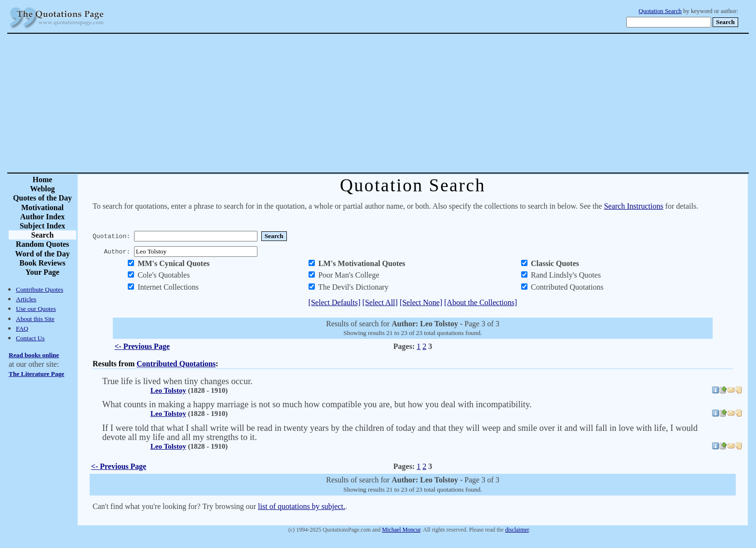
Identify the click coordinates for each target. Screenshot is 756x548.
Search (43, 235)
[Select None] (421, 302)
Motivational (42, 207)
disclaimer (517, 530)
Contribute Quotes (40, 289)
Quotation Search (660, 11)
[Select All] (380, 302)
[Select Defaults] (335, 302)
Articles (26, 299)
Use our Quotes (36, 309)
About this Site (35, 319)
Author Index (43, 217)
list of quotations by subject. (302, 506)
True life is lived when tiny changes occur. (177, 381)
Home (43, 180)
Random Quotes (43, 244)
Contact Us (30, 338)
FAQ (22, 328)
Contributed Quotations (176, 364)
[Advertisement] (412, 103)
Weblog (42, 189)
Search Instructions (634, 206)
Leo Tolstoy (168, 390)
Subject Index (43, 226)
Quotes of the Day (42, 198)
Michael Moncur (401, 530)
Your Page (42, 272)
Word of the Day (42, 254)
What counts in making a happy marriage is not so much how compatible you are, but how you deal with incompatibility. (317, 404)
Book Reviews (42, 263)
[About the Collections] (480, 302)
